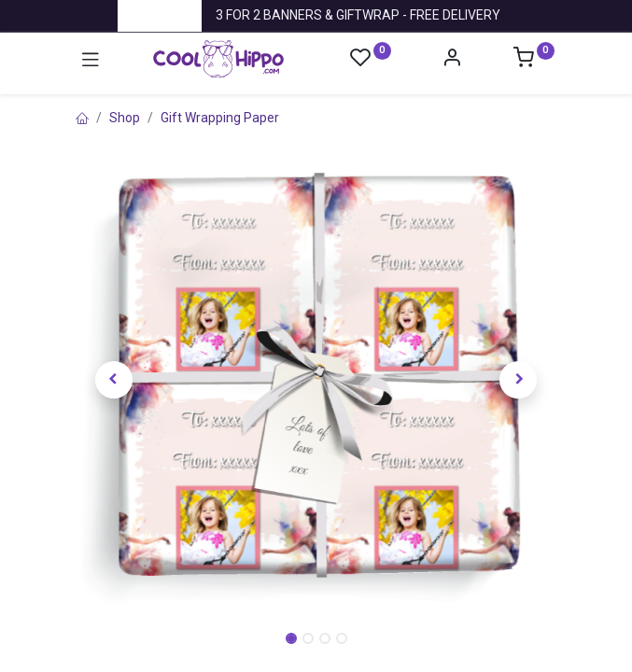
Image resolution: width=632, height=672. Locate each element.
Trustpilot (160, 15)
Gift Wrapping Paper (220, 118)
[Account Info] (452, 60)
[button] (114, 380)
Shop (125, 118)
